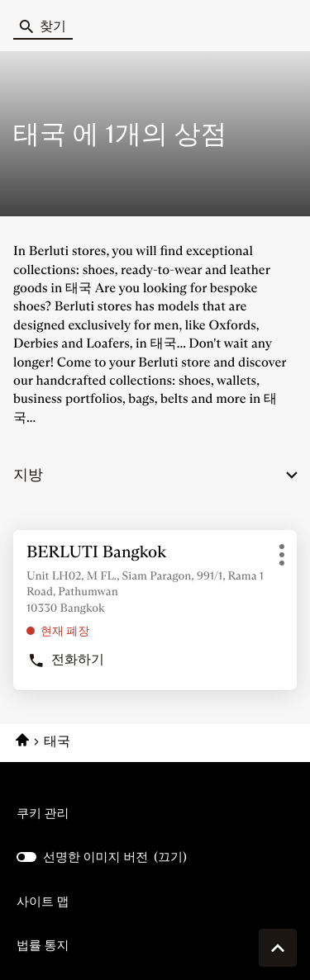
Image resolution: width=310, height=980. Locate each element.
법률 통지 (43, 945)
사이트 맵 (43, 901)
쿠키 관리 (43, 813)
